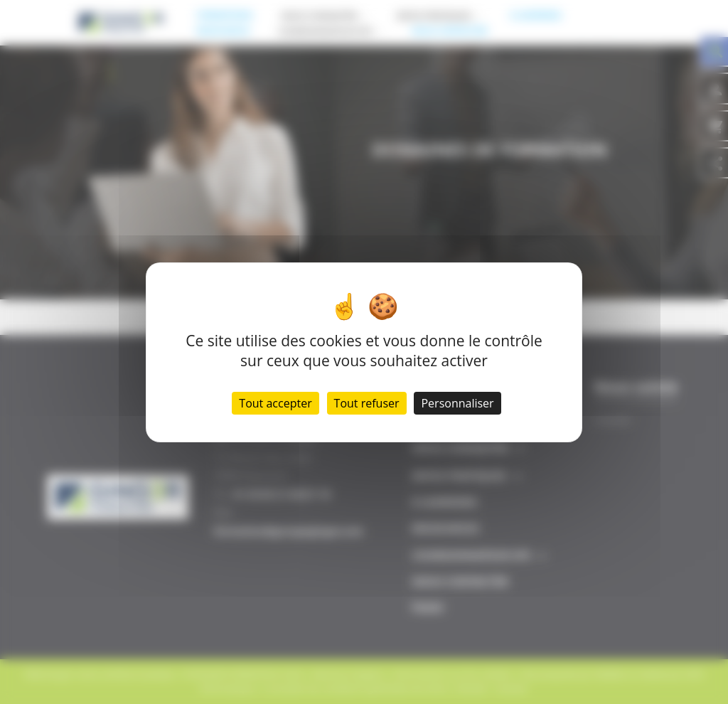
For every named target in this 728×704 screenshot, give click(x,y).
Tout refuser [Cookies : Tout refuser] (367, 403)
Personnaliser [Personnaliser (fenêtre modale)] (457, 403)
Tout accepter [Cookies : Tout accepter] (275, 403)
